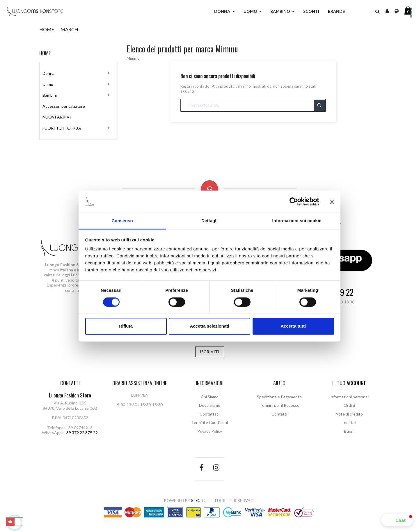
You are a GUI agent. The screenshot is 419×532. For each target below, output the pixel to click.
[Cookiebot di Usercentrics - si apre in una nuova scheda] (294, 202)
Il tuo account (349, 383)
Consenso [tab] (122, 221)
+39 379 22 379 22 (81, 433)
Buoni (349, 431)
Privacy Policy (210, 431)
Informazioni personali (349, 397)
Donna (48, 73)
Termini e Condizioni (210, 422)
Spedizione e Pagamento (279, 397)
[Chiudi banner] (332, 202)
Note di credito (349, 414)
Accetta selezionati (209, 326)
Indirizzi (349, 422)
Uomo (48, 84)
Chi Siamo (210, 397)
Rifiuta (126, 326)
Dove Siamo (210, 405)
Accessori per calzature (64, 106)
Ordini (349, 405)
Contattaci (210, 414)
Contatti (279, 414)
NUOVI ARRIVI (57, 117)
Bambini (50, 95)
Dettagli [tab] (210, 221)
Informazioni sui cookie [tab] (297, 221)
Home (45, 53)
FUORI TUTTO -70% (62, 128)
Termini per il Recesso (279, 405)
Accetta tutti (293, 326)
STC (195, 500)
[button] (397, 520)
